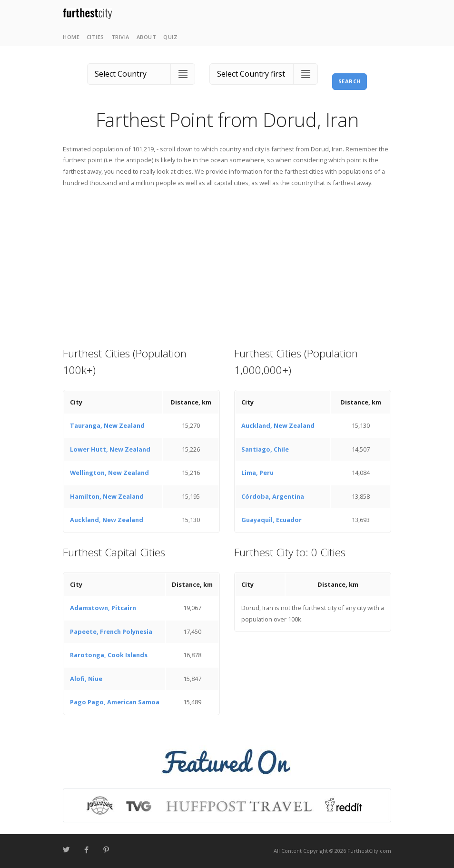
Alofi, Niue (86, 679)
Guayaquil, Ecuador (271, 520)
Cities (95, 37)
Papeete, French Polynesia (111, 631)
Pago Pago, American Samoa (115, 702)
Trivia (120, 37)
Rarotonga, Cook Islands (109, 655)
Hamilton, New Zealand (107, 496)
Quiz (170, 37)
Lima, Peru (257, 473)
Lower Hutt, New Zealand (110, 449)
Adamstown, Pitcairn (103, 608)
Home (71, 37)
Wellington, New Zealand (109, 473)
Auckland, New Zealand (107, 520)
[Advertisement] (227, 266)
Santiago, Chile (265, 449)
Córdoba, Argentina (273, 496)
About (147, 37)
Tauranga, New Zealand (107, 425)
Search (350, 81)
